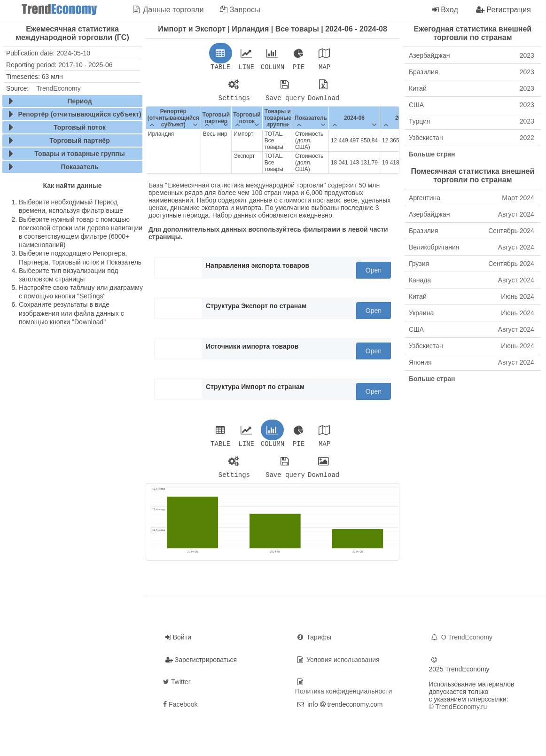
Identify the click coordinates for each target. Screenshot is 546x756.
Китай (472, 88)
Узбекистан (472, 138)
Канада (472, 280)
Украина (472, 313)
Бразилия (472, 72)
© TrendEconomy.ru (458, 712)
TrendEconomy (58, 88)
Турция (472, 121)
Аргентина (472, 198)
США (472, 105)
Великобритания (472, 247)
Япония (472, 362)
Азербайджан (472, 55)
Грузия (472, 264)
